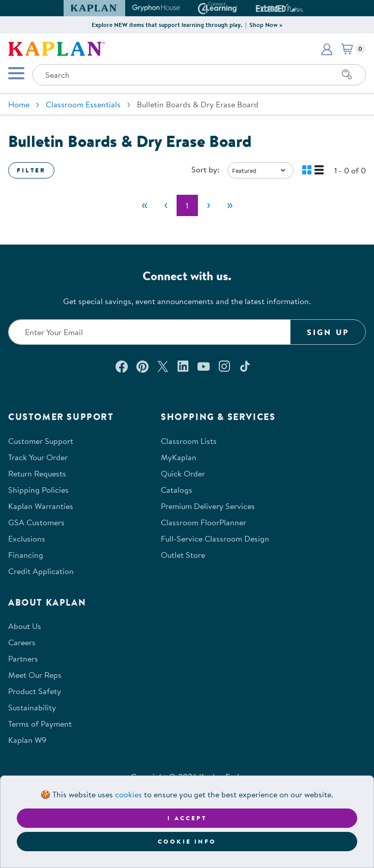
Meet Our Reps (35, 675)
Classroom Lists (189, 441)
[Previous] (166, 205)
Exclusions (27, 538)
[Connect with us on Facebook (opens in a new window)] (122, 366)
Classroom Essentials (83, 104)
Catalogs (177, 490)
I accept (187, 818)
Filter (31, 170)
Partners (23, 659)
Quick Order (183, 473)
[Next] (209, 205)
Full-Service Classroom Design (215, 538)
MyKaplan (179, 457)
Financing (26, 555)
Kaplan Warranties (41, 506)
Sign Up (328, 332)
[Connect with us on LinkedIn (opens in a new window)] (183, 366)
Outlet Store (183, 555)
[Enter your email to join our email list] (149, 332)
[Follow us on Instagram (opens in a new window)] (224, 366)
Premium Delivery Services (208, 506)
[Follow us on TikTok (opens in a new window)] (245, 366)
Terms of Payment (40, 724)
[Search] (347, 75)
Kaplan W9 (27, 740)
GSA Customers (36, 522)
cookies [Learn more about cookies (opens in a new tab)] (128, 794)
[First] (145, 205)
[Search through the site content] (199, 75)
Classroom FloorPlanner (204, 522)
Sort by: (205, 169)
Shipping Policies (38, 490)
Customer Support (41, 441)
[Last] (230, 205)
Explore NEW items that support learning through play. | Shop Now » (187, 25)
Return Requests (37, 473)
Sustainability (32, 707)
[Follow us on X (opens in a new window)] (163, 366)
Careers (22, 642)
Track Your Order (38, 457)
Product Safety (35, 691)
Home (19, 104)
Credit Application (41, 571)
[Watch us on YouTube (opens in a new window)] (204, 366)
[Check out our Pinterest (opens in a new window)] (142, 366)
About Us (25, 626)
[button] (327, 49)
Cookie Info (187, 841)
